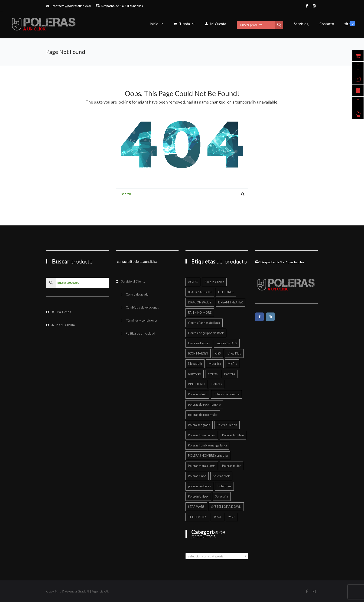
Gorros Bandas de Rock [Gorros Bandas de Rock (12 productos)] (204, 323)
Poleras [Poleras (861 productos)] (217, 384)
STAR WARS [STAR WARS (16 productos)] (196, 507)
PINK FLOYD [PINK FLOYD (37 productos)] (196, 384)
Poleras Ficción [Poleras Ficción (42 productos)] (227, 425)
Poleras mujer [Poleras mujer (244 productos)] (231, 466)
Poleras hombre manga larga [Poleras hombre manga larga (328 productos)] (207, 445)
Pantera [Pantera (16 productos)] (230, 374)
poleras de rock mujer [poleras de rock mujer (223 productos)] (203, 415)
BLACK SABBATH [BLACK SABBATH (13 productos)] (200, 292)
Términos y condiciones (142, 320)
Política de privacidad (140, 333)
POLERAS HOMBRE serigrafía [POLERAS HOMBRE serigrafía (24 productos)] (208, 456)
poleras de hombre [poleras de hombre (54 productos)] (226, 394)
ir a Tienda (61, 312)
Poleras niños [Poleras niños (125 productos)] (197, 476)
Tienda (182, 24)
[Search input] (257, 25)
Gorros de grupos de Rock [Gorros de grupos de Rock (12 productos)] (206, 333)
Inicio (154, 24)
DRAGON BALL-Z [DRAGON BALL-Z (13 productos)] (200, 302)
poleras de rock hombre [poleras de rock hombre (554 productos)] (204, 404)
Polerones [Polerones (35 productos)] (224, 486)
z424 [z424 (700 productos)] (232, 517)
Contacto (327, 24)
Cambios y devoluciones (142, 307)
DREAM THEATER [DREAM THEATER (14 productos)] (231, 302)
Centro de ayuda (137, 294)
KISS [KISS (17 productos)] (218, 353)
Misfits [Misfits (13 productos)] (232, 364)
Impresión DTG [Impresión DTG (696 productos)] (227, 343)
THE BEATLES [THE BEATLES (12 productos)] (197, 517)
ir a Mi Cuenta (63, 325)
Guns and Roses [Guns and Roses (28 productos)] (199, 343)
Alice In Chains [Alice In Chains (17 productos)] (214, 282)
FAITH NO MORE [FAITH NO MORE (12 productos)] (200, 312)
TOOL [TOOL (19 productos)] (218, 517)
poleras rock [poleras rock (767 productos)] (221, 476)
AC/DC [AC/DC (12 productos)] (193, 282)
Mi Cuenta (216, 24)
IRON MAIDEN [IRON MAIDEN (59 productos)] (198, 353)
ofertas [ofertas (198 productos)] (213, 374)
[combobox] (217, 556)
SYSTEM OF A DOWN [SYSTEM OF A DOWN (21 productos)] (226, 507)
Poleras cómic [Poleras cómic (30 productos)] (197, 394)
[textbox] (217, 556)
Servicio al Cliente (133, 281)
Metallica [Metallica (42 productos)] (215, 364)
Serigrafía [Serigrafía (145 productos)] (222, 496)
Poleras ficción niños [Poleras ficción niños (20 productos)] (202, 435)
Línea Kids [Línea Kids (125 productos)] (234, 353)
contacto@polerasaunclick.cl (72, 6)
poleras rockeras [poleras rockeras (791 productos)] (199, 486)
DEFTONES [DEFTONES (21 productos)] (226, 292)
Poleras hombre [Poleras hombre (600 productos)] (233, 435)
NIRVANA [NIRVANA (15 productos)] (195, 374)
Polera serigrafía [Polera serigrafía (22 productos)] (199, 425)
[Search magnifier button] (279, 25)
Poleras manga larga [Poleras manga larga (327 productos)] (202, 466)
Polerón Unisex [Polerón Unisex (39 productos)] (198, 496)
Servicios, (301, 24)
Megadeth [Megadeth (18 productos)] (195, 364)
